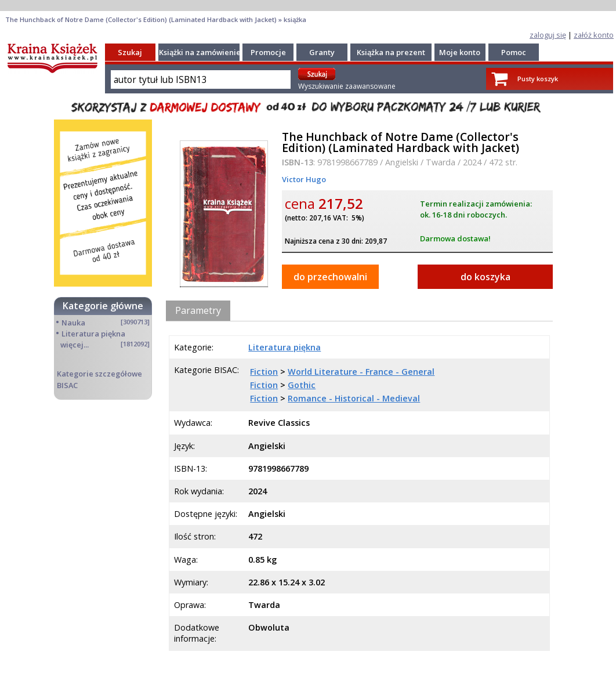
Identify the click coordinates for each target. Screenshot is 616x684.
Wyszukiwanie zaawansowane (347, 86)
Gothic (302, 385)
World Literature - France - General (361, 372)
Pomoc (514, 52)
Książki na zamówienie (200, 52)
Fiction (264, 372)
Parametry (198, 310)
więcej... (75, 345)
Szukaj (130, 52)
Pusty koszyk (538, 79)
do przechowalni (330, 277)
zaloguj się (548, 35)
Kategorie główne (103, 306)
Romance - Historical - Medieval (354, 398)
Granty (322, 52)
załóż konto (594, 35)
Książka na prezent (391, 52)
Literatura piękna (93, 334)
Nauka (73, 323)
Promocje (268, 52)
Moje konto (460, 52)
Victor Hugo (304, 179)
